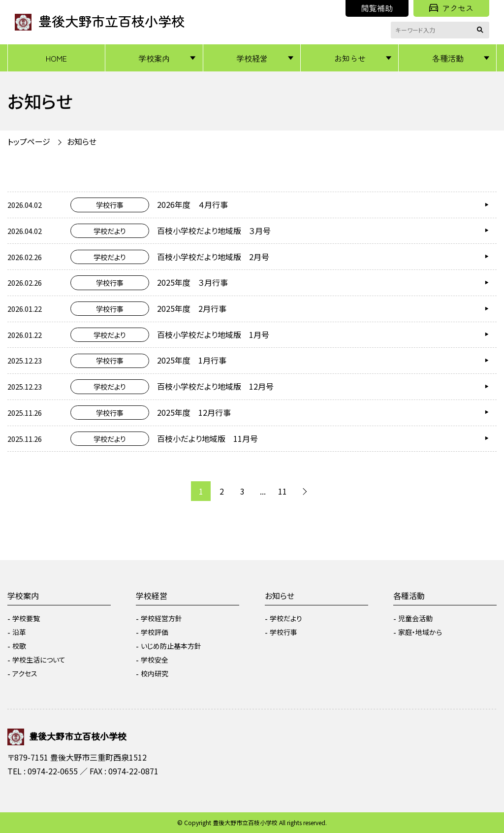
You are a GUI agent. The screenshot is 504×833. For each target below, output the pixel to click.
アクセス (451, 8)
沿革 (19, 632)
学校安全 (155, 660)
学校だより (286, 618)
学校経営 (252, 58)
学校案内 (154, 58)
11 (283, 491)
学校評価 (155, 632)
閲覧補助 (377, 8)
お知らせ (350, 58)
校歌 (19, 646)
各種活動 (448, 58)
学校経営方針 (161, 618)
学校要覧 (26, 618)
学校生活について (39, 660)
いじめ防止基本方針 (171, 646)
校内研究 (155, 673)
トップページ (29, 141)
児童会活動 (415, 618)
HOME (56, 58)
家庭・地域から (420, 632)
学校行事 (283, 632)
